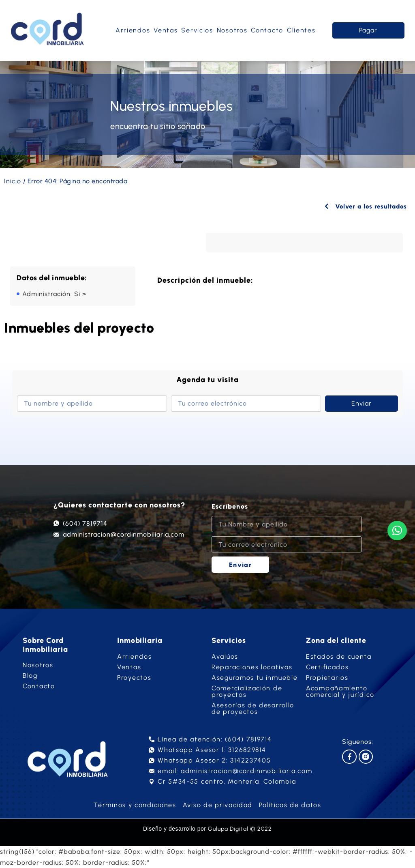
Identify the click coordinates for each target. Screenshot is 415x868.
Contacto (267, 30)
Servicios (197, 30)
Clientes (301, 30)
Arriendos (133, 30)
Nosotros (232, 30)
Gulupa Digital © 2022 (240, 829)
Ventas (166, 30)
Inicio (13, 181)
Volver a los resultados (363, 206)
